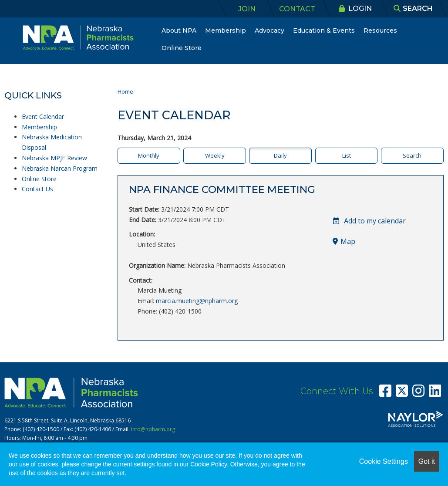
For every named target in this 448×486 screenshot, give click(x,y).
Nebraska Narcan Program (60, 168)
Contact (297, 9)
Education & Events (324, 30)
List (347, 155)
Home (125, 91)
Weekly (215, 155)
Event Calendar (43, 116)
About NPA (179, 30)
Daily (280, 155)
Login (355, 8)
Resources (380, 30)
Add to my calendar (369, 221)
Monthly (149, 155)
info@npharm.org (153, 429)
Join (247, 9)
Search (412, 155)
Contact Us (37, 189)
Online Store (182, 48)
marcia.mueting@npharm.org (197, 301)
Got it (427, 461)
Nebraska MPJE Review (54, 158)
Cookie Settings (384, 461)
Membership (226, 30)
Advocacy (269, 30)
